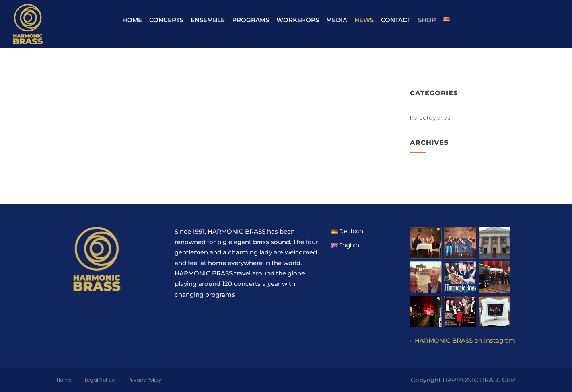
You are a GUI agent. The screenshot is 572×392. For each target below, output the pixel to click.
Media (337, 20)
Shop (427, 20)
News (364, 20)
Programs (251, 20)
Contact (396, 20)
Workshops (298, 20)
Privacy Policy (145, 380)
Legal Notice (100, 380)
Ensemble (208, 20)
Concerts (166, 20)
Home (132, 20)
